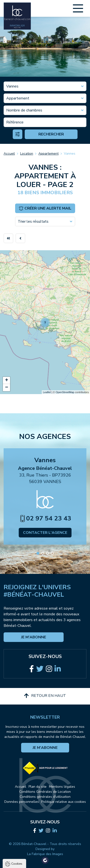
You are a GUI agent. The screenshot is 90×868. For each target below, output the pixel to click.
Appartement (48, 154)
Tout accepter (45, 845)
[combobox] (45, 86)
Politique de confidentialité (28, 833)
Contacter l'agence (45, 533)
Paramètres (45, 863)
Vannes (70, 154)
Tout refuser (45, 854)
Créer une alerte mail (45, 208)
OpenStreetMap (65, 392)
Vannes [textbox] (12, 86)
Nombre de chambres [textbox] (24, 110)
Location (27, 154)
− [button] (7, 388)
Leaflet (47, 392)
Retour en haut (45, 696)
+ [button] (7, 380)
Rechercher (51, 134)
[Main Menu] (78, 8)
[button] (38, 553)
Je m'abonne (34, 637)
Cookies (17, 779)
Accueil (9, 154)
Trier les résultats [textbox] (33, 221)
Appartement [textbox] (18, 98)
